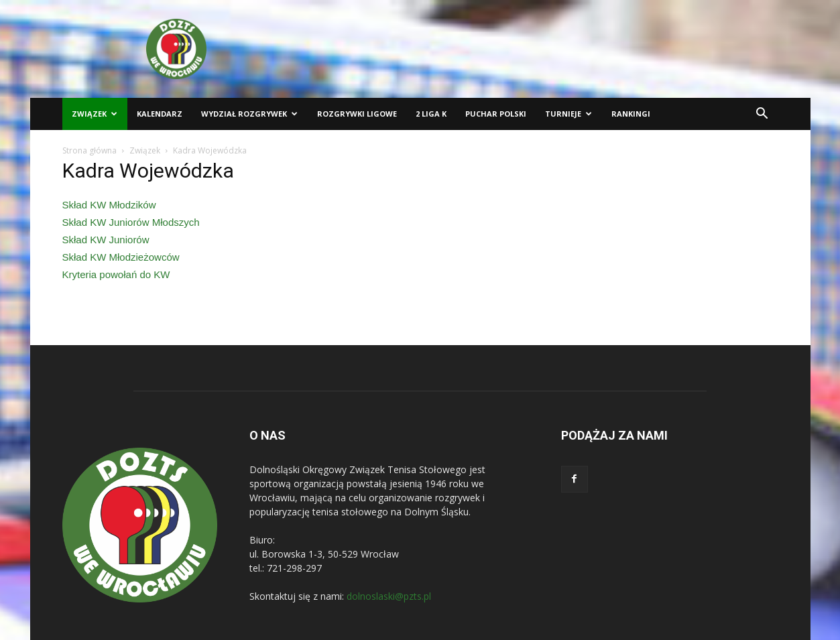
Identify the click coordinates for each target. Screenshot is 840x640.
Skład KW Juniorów (106, 240)
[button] (762, 115)
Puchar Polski (496, 114)
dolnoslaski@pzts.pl (389, 596)
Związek (95, 114)
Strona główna (89, 150)
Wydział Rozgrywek (249, 114)
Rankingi (631, 114)
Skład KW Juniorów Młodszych (131, 222)
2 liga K (431, 114)
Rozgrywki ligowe (357, 114)
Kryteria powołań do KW (116, 274)
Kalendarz (160, 114)
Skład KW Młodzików (109, 205)
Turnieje (568, 114)
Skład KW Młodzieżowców (121, 257)
